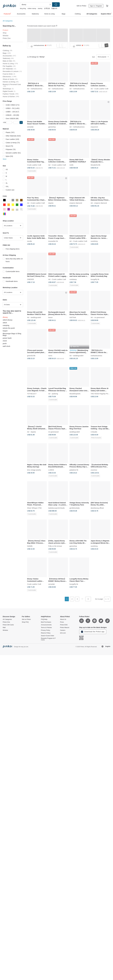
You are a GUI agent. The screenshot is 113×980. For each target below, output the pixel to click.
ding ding (23, 8)
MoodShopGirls (75, 394)
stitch (5, 323)
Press (62, 622)
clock (5, 341)
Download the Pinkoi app (93, 632)
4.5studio (94, 432)
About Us (63, 619)
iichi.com (63, 633)
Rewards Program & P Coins (48, 639)
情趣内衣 (54, 8)
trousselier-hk (53, 241)
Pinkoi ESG (64, 625)
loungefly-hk (95, 279)
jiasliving (55, 394)
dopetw (51, 203)
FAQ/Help (44, 619)
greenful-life (31, 356)
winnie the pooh (9, 328)
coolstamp (73, 279)
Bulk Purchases (46, 622)
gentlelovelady (75, 508)
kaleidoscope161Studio (57, 508)
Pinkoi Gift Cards (8, 625)
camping (6, 325)
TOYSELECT (32, 394)
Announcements (46, 625)
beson (51, 317)
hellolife (30, 546)
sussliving (94, 241)
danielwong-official (97, 508)
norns (50, 356)
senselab (30, 127)
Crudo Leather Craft (101, 89)
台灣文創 (47, 8)
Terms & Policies (46, 628)
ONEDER (31, 279)
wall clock (6, 346)
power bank (7, 338)
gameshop (52, 127)
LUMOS (51, 470)
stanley (40, 8)
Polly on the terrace (55, 546)
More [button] (5, 159)
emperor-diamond (76, 203)
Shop (5, 33)
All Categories (8, 21)
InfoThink (73, 317)
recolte (29, 241)
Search (56, 5)
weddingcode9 (36, 317)
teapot (5, 331)
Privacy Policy (45, 630)
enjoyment (94, 127)
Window (6, 36)
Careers (63, 630)
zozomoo (94, 470)
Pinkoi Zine (7, 38)
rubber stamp (32, 8)
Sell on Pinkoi (81, 6)
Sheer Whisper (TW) (34, 508)
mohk (71, 165)
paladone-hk (74, 470)
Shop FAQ (25, 622)
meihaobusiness (36, 89)
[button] (21, 122)
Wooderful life (96, 165)
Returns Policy (46, 633)
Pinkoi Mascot (65, 628)
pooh (5, 344)
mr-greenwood (99, 317)
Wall (4, 628)
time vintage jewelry (34, 470)
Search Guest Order (47, 636)
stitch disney (8, 320)
